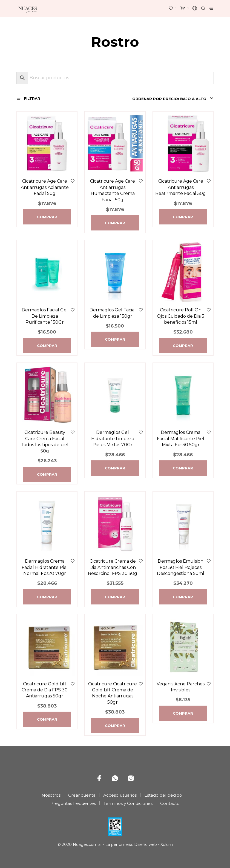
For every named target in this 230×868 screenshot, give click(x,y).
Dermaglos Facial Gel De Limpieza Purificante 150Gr (45, 316)
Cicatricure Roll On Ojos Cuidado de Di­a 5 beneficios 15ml (181, 316)
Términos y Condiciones (128, 803)
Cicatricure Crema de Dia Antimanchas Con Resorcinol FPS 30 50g (113, 567)
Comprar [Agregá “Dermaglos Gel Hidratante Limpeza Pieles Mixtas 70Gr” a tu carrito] (115, 468)
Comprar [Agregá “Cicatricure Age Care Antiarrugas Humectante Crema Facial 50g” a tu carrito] (115, 223)
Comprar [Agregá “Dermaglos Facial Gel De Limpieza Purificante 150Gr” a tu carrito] (47, 346)
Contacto (170, 803)
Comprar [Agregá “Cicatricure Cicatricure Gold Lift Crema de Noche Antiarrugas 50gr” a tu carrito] (115, 726)
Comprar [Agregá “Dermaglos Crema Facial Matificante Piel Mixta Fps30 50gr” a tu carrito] (183, 468)
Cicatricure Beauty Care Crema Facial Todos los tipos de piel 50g (45, 442)
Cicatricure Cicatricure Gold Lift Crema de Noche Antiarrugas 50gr (113, 693)
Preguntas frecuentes (73, 803)
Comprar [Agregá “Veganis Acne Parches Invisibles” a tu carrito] (183, 713)
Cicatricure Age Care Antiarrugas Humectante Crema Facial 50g (113, 190)
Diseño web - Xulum (153, 845)
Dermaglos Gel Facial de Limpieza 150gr (113, 313)
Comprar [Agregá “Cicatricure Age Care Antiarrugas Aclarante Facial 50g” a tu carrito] (47, 217)
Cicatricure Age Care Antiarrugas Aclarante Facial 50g (45, 187)
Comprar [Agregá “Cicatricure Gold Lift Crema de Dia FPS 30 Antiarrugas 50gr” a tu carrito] (47, 719)
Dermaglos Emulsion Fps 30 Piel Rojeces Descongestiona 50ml (181, 567)
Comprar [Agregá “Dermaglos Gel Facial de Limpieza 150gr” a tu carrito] (115, 339)
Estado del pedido (163, 795)
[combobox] (173, 99)
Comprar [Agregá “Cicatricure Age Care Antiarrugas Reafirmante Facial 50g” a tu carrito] (183, 217)
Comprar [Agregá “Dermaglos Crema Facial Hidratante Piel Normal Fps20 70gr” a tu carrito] (47, 597)
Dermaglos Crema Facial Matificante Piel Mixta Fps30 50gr (181, 439)
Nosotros (51, 795)
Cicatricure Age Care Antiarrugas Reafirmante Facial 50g (181, 187)
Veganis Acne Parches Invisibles (181, 687)
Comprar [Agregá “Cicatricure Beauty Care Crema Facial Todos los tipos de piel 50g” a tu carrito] (47, 474)
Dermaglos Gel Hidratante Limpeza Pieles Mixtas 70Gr (113, 439)
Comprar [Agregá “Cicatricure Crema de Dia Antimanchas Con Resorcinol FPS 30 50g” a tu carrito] (115, 597)
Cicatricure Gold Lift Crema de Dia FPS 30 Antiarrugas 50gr (45, 690)
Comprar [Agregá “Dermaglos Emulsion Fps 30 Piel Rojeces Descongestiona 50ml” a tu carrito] (183, 597)
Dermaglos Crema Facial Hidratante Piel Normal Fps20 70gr (45, 567)
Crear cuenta (82, 795)
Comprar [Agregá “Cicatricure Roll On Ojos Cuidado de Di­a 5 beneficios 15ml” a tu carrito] (183, 346)
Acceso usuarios (120, 795)
